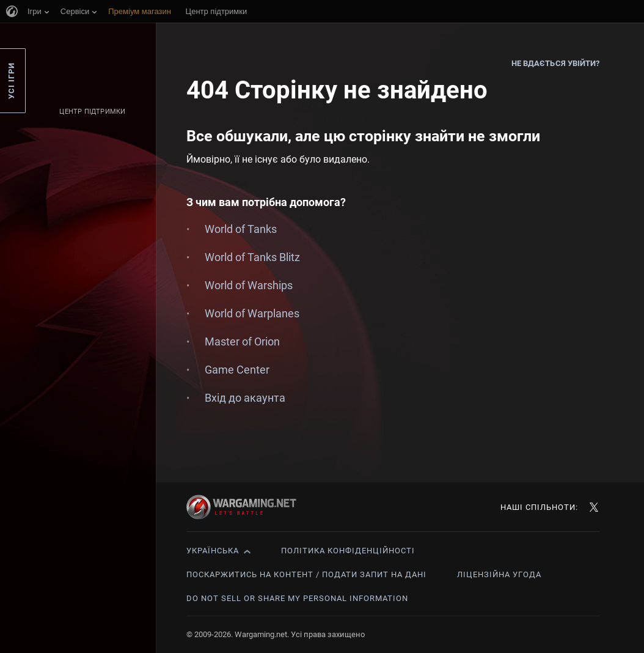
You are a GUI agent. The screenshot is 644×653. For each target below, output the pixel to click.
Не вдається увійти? (556, 63)
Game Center (237, 370)
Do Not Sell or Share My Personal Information (297, 598)
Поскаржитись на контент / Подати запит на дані (306, 574)
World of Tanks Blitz (252, 257)
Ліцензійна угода (499, 574)
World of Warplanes (252, 313)
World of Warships (249, 285)
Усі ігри (11, 81)
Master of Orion (242, 341)
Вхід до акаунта (245, 398)
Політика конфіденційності (348, 551)
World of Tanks (241, 229)
